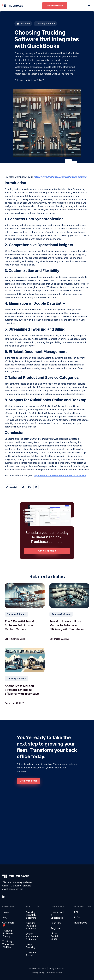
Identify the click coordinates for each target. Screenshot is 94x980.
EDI (76, 914)
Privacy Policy (38, 973)
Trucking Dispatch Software (31, 917)
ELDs (77, 919)
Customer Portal (31, 956)
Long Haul (56, 925)
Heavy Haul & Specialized (57, 917)
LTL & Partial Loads (54, 938)
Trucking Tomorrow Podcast (8, 946)
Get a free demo (55, 6)
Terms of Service (55, 973)
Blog (5, 919)
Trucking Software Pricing (7, 935)
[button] (89, 6)
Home (6, 914)
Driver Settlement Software (32, 938)
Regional (55, 930)
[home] (13, 6)
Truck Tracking (31, 948)
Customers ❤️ (8, 926)
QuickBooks (81, 924)
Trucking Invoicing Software (31, 928)
